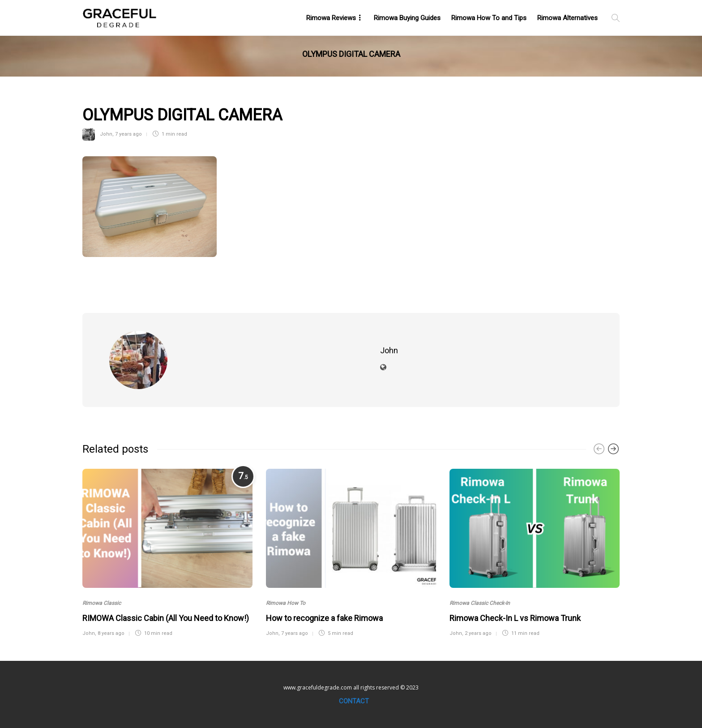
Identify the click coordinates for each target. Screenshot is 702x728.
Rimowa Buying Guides (407, 18)
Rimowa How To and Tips (489, 18)
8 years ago (111, 633)
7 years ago (128, 134)
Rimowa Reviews (331, 18)
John (106, 134)
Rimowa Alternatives (567, 18)
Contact (354, 701)
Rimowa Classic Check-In (480, 603)
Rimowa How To (286, 603)
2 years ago (478, 633)
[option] (167, 552)
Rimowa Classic (102, 603)
